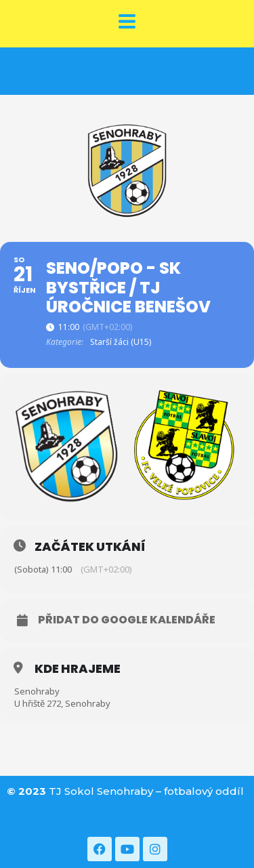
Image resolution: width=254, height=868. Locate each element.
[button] (127, 22)
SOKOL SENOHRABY (127, 68)
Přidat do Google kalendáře (127, 620)
